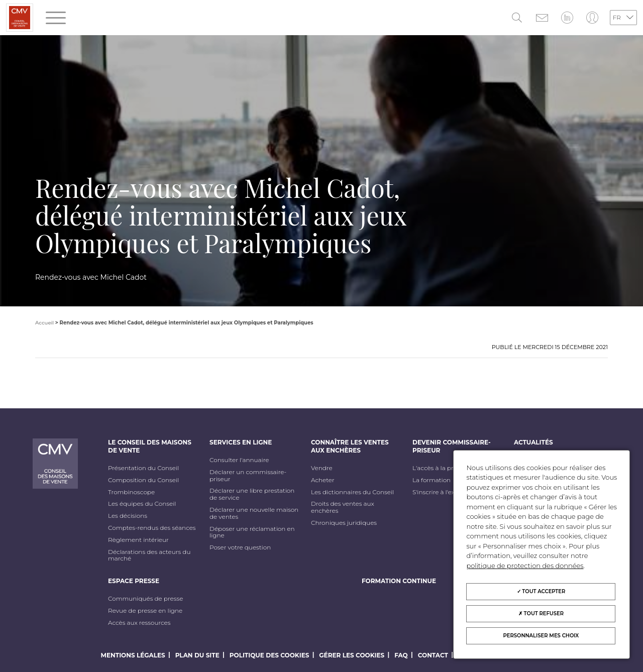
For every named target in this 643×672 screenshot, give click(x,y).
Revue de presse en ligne (145, 611)
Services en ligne (241, 442)
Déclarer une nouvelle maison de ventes (254, 513)
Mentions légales (133, 655)
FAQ (401, 655)
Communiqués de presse (145, 599)
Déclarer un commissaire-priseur (248, 476)
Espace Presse (134, 581)
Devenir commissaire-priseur (452, 446)
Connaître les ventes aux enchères (350, 446)
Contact (433, 655)
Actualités (533, 442)
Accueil (44, 323)
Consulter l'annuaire (239, 460)
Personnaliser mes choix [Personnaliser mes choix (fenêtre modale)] (541, 636)
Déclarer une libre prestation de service (252, 494)
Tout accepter (541, 591)
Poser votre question (240, 547)
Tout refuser (541, 613)
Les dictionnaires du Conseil (352, 492)
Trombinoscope (131, 492)
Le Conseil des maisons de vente (150, 446)
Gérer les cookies (352, 655)
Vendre (322, 468)
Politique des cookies (270, 655)
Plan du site (197, 655)
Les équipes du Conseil (142, 504)
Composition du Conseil (143, 480)
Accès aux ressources (139, 623)
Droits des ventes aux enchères (343, 507)
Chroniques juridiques (344, 523)
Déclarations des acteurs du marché (149, 555)
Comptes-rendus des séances (152, 528)
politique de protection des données (525, 566)
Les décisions (128, 516)
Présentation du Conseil (143, 468)
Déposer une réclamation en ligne (252, 532)
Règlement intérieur (138, 540)
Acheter (323, 480)
